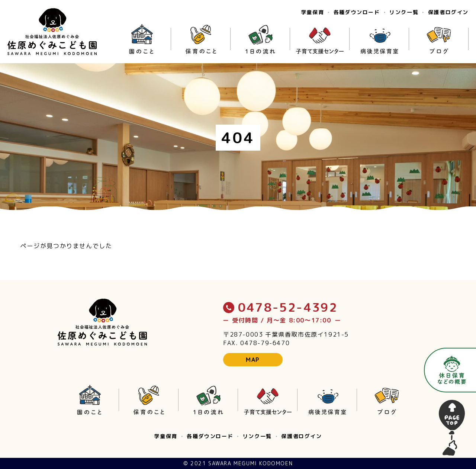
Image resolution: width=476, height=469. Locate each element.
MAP (253, 360)
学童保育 (312, 12)
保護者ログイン (448, 12)
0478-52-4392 (280, 307)
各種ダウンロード (357, 12)
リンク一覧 (404, 12)
